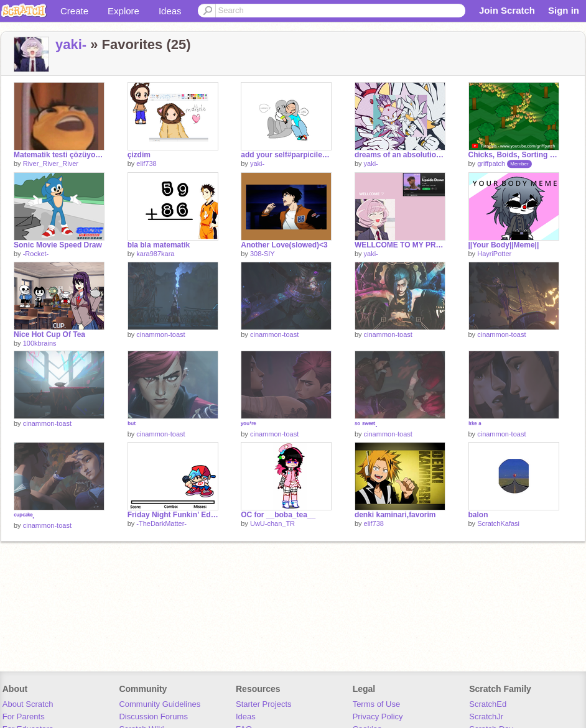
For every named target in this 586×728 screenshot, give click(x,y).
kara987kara (155, 254)
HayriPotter (494, 254)
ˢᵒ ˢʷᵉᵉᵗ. (366, 425)
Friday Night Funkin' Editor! (173, 515)
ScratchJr (486, 716)
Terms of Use (377, 704)
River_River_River (51, 164)
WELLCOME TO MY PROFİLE (400, 245)
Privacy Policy (378, 716)
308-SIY (263, 254)
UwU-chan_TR (272, 523)
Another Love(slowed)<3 (284, 245)
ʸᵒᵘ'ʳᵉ (248, 425)
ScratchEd (488, 704)
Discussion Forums (153, 716)
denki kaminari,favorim (395, 515)
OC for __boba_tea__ (278, 515)
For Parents (24, 716)
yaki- (71, 44)
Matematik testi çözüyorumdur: (59, 155)
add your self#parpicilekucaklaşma (286, 155)
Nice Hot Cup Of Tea (49, 334)
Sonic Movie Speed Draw (58, 245)
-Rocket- (36, 254)
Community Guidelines (160, 704)
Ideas (170, 11)
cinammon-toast (160, 334)
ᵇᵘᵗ (132, 425)
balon (478, 515)
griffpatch (491, 164)
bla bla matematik (159, 245)
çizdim (139, 155)
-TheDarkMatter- (161, 523)
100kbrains (40, 343)
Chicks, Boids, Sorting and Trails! (514, 155)
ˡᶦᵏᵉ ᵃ (475, 425)
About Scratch (28, 704)
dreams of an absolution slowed (400, 155)
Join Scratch (507, 10)
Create (74, 11)
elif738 (146, 164)
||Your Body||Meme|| (504, 245)
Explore (123, 11)
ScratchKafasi (498, 523)
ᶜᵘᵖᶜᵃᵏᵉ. (24, 516)
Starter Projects (264, 704)
